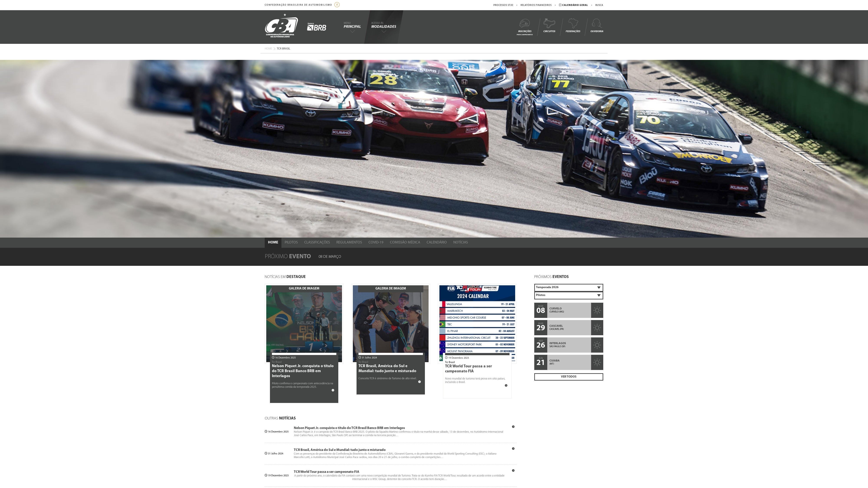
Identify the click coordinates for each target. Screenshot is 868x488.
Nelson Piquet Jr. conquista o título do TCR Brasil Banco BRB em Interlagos (303, 371)
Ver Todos (569, 377)
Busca (599, 5)
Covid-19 (376, 242)
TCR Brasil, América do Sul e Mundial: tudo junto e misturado (340, 450)
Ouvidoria (597, 25)
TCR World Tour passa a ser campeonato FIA (327, 472)
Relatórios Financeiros (536, 5)
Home (268, 49)
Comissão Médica (405, 242)
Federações (573, 25)
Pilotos (291, 242)
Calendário (437, 242)
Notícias (461, 242)
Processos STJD (503, 5)
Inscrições (525, 27)
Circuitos (549, 25)
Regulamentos (349, 242)
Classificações (317, 242)
